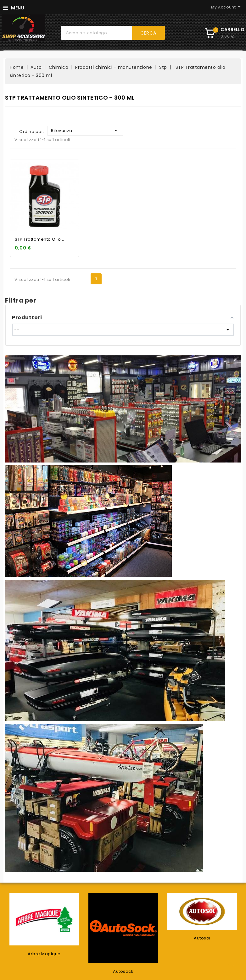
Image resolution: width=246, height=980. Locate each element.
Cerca (148, 33)
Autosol (202, 938)
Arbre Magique (44, 954)
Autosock (123, 971)
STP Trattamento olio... (39, 239)
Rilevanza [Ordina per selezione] (85, 130)
